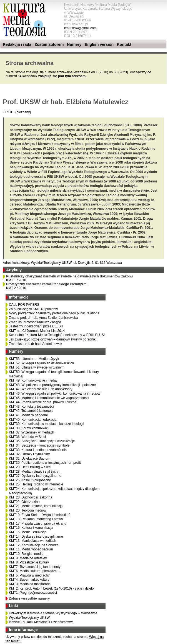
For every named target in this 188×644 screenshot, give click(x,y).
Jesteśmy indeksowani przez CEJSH (36, 326)
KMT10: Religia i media (26, 554)
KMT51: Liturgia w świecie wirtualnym (37, 367)
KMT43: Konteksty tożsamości (31, 407)
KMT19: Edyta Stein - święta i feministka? (40, 515)
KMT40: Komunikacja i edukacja (33, 420)
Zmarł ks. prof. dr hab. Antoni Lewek (36, 344)
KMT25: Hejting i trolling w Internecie (36, 484)
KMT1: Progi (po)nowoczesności (33, 593)
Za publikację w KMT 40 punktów (33, 309)
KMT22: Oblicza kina (24, 502)
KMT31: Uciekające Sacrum (30, 458)
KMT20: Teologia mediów (28, 510)
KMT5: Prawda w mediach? (29, 575)
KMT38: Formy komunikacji (29, 428)
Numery (74, 44)
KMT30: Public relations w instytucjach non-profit (45, 463)
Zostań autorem (49, 44)
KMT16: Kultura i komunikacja (31, 528)
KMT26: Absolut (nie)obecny (30, 480)
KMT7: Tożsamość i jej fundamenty (35, 567)
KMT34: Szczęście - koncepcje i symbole (39, 445)
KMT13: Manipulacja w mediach (32, 541)
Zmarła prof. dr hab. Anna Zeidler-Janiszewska (43, 318)
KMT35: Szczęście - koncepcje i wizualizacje (42, 441)
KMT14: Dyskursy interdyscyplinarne (36, 537)
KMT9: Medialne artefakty (28, 558)
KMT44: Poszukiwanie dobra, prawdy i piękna (43, 402)
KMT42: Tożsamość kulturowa (31, 411)
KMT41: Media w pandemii (29, 415)
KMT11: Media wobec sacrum (31, 549)
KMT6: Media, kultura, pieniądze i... (35, 571)
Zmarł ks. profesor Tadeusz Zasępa (35, 322)
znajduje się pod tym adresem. (62, 76)
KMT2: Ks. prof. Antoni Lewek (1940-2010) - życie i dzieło (51, 588)
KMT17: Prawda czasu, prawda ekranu (38, 523)
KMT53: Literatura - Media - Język (34, 359)
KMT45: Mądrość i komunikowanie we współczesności (49, 398)
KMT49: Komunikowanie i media (33, 380)
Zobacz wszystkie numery (29, 598)
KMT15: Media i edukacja (28, 532)
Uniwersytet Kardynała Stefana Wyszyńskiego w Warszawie (53, 613)
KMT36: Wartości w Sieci (27, 437)
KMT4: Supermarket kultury (29, 580)
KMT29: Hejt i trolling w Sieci (30, 467)
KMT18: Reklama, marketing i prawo (36, 519)
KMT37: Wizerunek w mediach (32, 432)
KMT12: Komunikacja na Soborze (34, 545)
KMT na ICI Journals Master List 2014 (37, 331)
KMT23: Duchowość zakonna (31, 497)
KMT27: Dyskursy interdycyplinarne (35, 476)
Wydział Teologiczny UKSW (29, 618)
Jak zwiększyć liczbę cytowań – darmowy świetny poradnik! (53, 339)
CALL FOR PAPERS (24, 305)
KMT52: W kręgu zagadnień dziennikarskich (41, 363)
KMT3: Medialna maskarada (30, 584)
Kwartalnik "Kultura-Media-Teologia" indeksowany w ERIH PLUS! (57, 335)
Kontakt (124, 44)
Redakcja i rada (17, 44)
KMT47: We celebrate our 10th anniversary (41, 389)
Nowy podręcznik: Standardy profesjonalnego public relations (54, 313)
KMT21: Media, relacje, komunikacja (36, 506)
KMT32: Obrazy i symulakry (29, 454)
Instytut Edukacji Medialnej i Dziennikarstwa (41, 622)
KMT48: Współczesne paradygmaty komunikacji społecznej (53, 385)
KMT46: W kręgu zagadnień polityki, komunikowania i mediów (55, 394)
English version (99, 44)
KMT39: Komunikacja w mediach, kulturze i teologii (47, 424)
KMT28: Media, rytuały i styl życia (34, 472)
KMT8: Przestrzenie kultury (29, 562)
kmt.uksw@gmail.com (80, 28)
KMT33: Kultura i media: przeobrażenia (38, 450)
